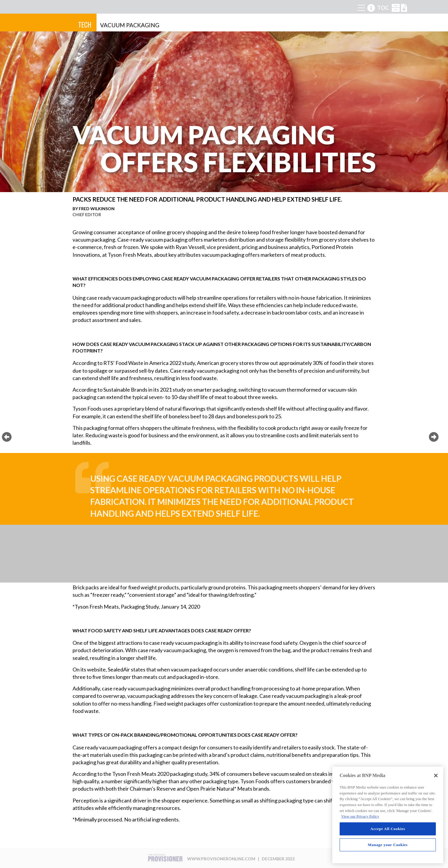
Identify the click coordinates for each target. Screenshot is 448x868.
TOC (383, 8)
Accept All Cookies (388, 829)
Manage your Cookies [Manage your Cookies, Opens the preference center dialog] (388, 845)
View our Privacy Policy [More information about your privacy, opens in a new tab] (360, 816)
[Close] (436, 776)
